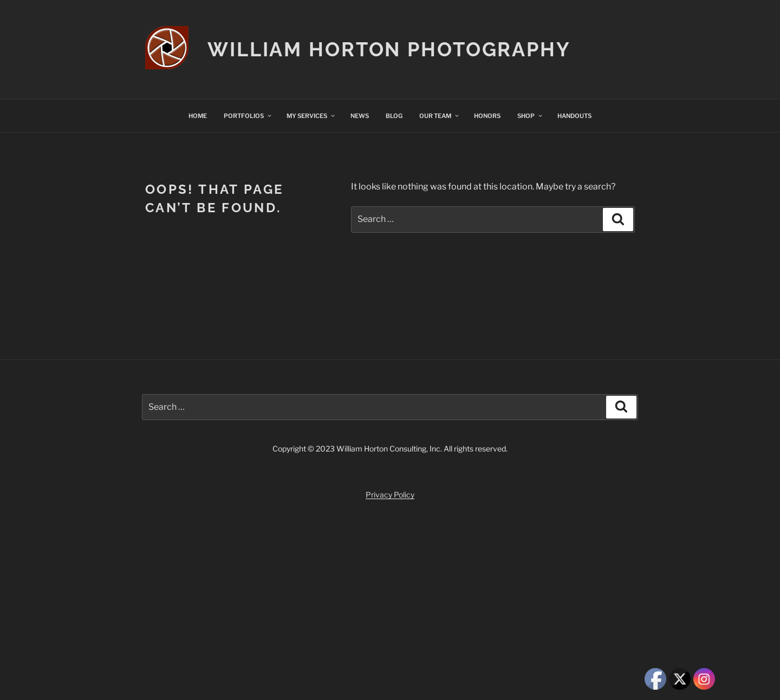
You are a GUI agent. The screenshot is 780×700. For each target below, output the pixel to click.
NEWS (360, 116)
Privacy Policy (390, 495)
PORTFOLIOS (248, 116)
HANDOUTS (574, 116)
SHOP (530, 116)
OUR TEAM (440, 116)
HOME (198, 116)
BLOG (394, 116)
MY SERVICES (311, 116)
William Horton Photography (389, 49)
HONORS (487, 116)
